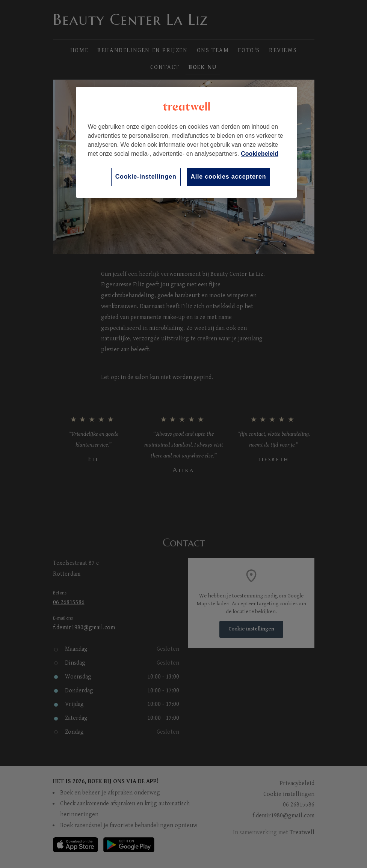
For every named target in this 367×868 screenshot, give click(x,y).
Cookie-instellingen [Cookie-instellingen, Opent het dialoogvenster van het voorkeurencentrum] (146, 177)
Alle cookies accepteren (229, 177)
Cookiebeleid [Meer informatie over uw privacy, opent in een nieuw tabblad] (260, 154)
